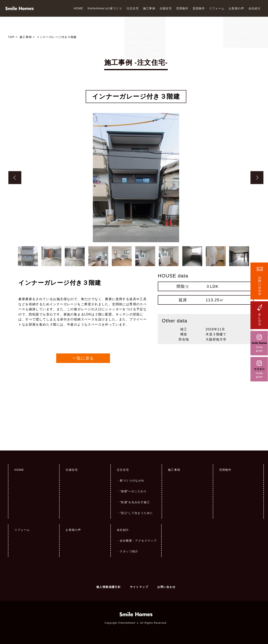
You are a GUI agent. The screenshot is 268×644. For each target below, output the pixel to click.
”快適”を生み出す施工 (135, 502)
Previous (15, 178)
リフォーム (217, 8)
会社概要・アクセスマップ (138, 541)
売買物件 (182, 8)
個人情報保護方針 (108, 587)
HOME (79, 8)
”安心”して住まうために (136, 513)
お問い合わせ (166, 587)
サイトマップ (139, 587)
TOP (11, 37)
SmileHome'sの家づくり (105, 8)
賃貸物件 (199, 8)
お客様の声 (236, 8)
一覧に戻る (83, 358)
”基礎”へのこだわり (133, 491)
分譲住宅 (166, 8)
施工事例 (149, 8)
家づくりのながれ (132, 481)
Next (257, 178)
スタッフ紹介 (129, 551)
